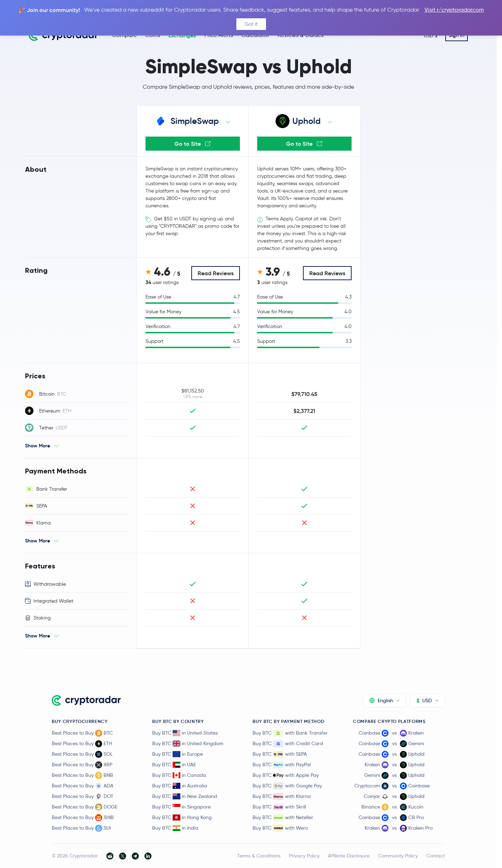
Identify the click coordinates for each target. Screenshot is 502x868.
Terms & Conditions (259, 856)
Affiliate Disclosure (349, 856)
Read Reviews (216, 273)
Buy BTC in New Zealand (185, 796)
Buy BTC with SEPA (280, 754)
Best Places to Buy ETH (82, 744)
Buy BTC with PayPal (282, 765)
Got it (251, 24)
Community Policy (398, 856)
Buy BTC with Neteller (283, 818)
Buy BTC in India (175, 828)
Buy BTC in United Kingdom (188, 743)
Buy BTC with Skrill (279, 807)
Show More (38, 446)
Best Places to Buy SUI (81, 828)
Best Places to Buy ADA (83, 786)
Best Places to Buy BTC (82, 733)
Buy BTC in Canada (179, 775)
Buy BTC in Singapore (181, 807)
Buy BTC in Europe (178, 754)
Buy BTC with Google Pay (287, 786)
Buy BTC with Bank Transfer (290, 733)
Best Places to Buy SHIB (83, 818)
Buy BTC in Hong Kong (182, 817)
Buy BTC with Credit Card (288, 744)
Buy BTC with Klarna (282, 797)
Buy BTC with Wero (280, 828)
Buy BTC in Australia (180, 786)
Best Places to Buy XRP (82, 765)
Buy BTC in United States (185, 733)
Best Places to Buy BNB (82, 775)
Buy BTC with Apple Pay (286, 775)
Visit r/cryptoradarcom (454, 10)
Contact (436, 856)
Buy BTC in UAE (174, 765)
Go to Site (193, 144)
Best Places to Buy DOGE (85, 807)
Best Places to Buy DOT (83, 797)
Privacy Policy (304, 856)
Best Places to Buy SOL (82, 754)
